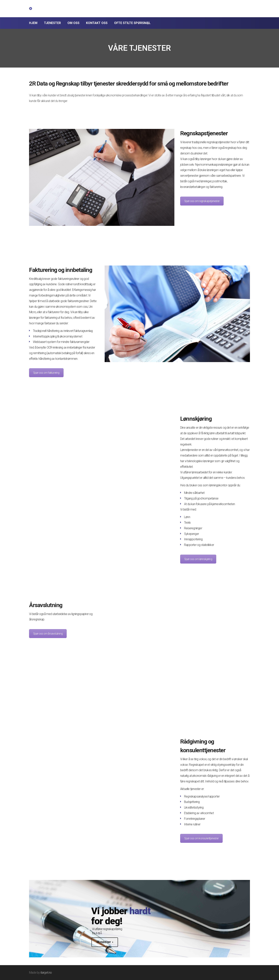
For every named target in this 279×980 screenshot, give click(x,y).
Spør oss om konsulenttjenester (201, 838)
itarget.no (46, 973)
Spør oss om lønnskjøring (198, 559)
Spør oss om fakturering (46, 373)
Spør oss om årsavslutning (48, 634)
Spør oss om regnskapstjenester (202, 201)
